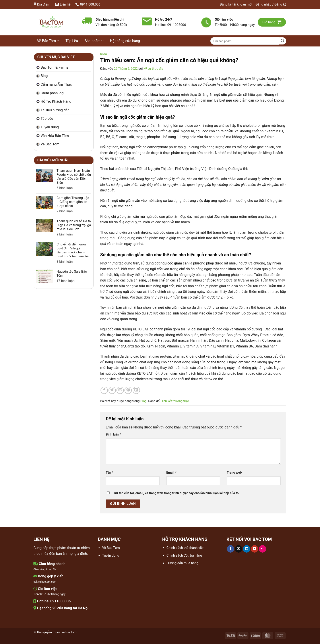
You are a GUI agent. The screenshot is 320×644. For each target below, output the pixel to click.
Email (171, 473)
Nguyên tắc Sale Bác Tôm (72, 274)
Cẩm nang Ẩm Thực (56, 84)
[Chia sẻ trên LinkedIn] (136, 390)
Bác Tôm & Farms (55, 67)
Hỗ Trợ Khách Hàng (56, 101)
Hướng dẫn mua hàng (182, 563)
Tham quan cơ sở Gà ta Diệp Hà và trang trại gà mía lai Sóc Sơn (74, 225)
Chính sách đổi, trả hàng (184, 555)
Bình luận (114, 435)
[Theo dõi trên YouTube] (255, 549)
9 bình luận (69, 234)
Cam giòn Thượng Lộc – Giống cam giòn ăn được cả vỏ (73, 202)
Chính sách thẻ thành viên (185, 548)
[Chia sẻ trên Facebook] (104, 390)
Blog (44, 76)
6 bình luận (69, 188)
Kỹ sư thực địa (153, 69)
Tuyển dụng (50, 127)
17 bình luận (71, 281)
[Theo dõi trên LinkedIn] (247, 549)
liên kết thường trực (176, 401)
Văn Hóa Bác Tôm (55, 136)
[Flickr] (263, 549)
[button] (271, 4)
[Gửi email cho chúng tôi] (239, 549)
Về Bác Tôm (48, 41)
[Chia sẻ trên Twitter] (112, 390)
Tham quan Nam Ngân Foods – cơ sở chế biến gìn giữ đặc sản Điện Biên (74, 177)
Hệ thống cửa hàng (125, 41)
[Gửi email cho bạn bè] (120, 390)
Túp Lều (72, 41)
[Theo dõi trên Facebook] (231, 549)
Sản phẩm (94, 41)
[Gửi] (283, 41)
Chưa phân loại (53, 93)
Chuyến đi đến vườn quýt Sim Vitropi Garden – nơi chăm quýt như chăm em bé (72, 250)
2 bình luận (70, 211)
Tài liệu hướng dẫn (55, 110)
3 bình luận (70, 262)
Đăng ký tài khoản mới (236, 4)
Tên (110, 473)
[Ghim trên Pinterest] (128, 390)
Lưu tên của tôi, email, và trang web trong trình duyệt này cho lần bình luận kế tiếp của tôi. (176, 493)
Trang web (234, 473)
